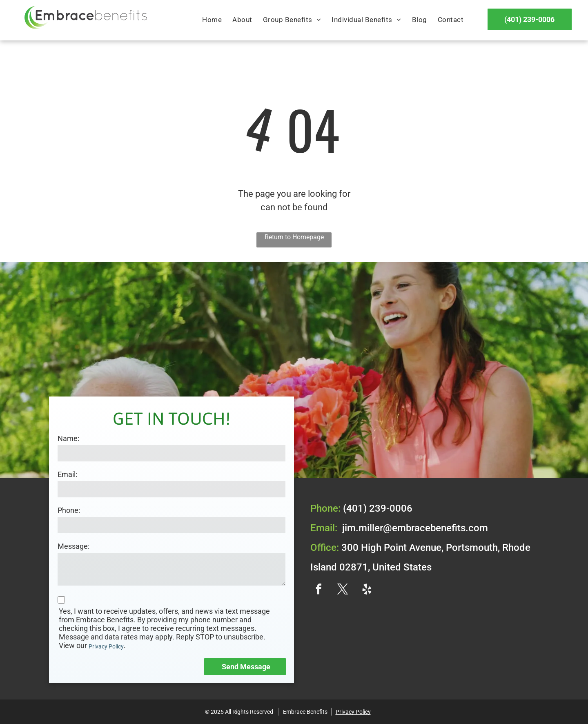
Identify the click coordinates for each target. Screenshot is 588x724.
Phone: (69, 510)
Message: (73, 546)
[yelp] (367, 590)
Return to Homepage (294, 237)
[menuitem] (212, 20)
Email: (67, 474)
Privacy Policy (106, 646)
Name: (68, 438)
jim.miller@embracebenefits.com (415, 528)
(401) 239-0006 (378, 508)
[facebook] (318, 590)
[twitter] (343, 590)
